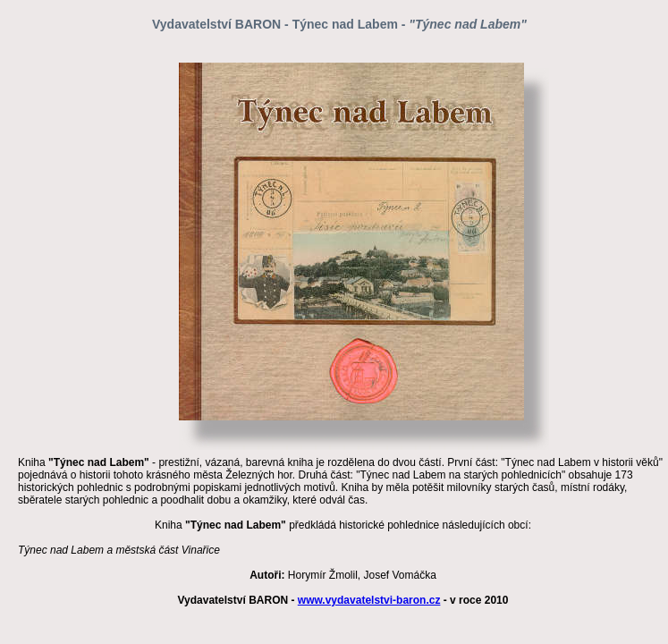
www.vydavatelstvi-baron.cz (369, 600)
